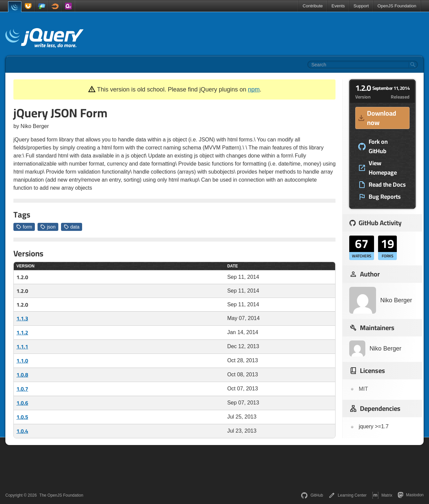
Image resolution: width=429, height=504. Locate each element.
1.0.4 (22, 431)
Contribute (313, 6)
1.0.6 (22, 403)
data (72, 227)
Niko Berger (381, 300)
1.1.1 (22, 346)
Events (338, 6)
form (24, 227)
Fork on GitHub (373, 146)
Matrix (382, 495)
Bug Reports (379, 197)
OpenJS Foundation (397, 6)
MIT (363, 389)
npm (254, 89)
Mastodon (411, 495)
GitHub (312, 495)
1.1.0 (22, 361)
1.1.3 (22, 318)
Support (361, 6)
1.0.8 (22, 375)
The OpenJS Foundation (62, 495)
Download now (377, 118)
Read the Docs (382, 185)
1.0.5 (22, 417)
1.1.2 (22, 332)
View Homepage (377, 168)
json (48, 227)
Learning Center (348, 495)
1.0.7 (22, 389)
